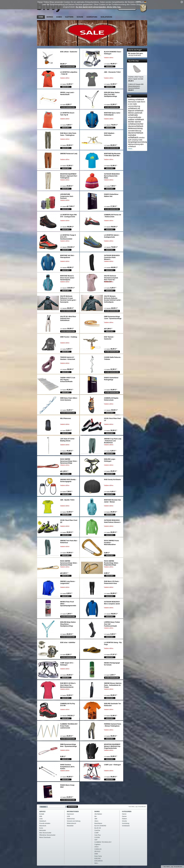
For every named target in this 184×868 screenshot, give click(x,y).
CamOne (97, 830)
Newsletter (43, 807)
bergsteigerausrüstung (137, 142)
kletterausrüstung (135, 128)
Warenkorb (43, 826)
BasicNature (98, 823)
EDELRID (98, 859)
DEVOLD (97, 851)
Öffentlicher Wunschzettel (47, 835)
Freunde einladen (45, 823)
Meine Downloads (45, 837)
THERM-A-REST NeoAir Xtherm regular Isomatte (136, 79)
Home (41, 17)
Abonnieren (72, 807)
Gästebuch (43, 821)
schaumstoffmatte (135, 117)
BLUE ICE (98, 828)
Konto (41, 828)
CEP (96, 840)
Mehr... (97, 863)
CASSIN (97, 837)
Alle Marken (98, 814)
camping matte (137, 140)
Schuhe (80, 17)
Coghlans (97, 844)
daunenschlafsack (136, 133)
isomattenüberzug (135, 131)
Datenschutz (71, 819)
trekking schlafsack (136, 99)
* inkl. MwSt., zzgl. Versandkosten (137, 807)
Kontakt (42, 814)
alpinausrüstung (134, 144)
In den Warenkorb (68, 66)
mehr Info (110, 66)
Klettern (69, 17)
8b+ (96, 816)
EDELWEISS (99, 861)
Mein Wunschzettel (45, 833)
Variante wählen (109, 58)
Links (41, 819)
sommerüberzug (134, 106)
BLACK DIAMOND (100, 826)
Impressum (70, 814)
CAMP (97, 833)
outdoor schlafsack (136, 119)
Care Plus (98, 835)
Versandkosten (178, 867)
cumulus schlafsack (133, 136)
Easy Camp (98, 856)
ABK (96, 819)
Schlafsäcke (106, 17)
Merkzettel (43, 830)
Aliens (96, 821)
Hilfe (41, 816)
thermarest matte (134, 102)
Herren (50, 17)
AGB (68, 816)
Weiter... (131, 149)
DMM (96, 854)
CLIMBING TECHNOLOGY (103, 842)
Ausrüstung (92, 17)
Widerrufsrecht (71, 823)
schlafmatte (133, 115)
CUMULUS (98, 849)
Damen (59, 17)
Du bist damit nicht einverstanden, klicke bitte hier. (98, 7)
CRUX (96, 847)
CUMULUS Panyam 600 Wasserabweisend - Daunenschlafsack (136, 87)
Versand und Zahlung (74, 821)
